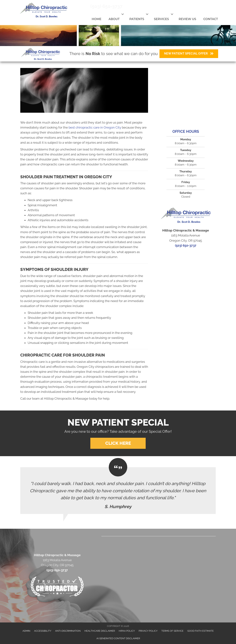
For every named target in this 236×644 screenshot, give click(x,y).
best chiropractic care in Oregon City (95, 127)
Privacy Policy (148, 631)
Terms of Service (172, 631)
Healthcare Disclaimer (100, 631)
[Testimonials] (118, 491)
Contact (211, 19)
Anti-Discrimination (68, 631)
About (114, 19)
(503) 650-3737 (106, 6)
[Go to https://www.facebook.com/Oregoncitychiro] (193, 7)
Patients (137, 19)
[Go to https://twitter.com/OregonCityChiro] (201, 7)
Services (161, 19)
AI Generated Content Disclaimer (118, 638)
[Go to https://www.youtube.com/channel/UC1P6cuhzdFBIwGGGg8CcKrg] (210, 7)
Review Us (187, 19)
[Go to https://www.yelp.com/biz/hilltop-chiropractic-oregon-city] (218, 6)
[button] (123, 14)
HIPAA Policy (127, 631)
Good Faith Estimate (201, 631)
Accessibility (43, 631)
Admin (26, 631)
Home (96, 19)
